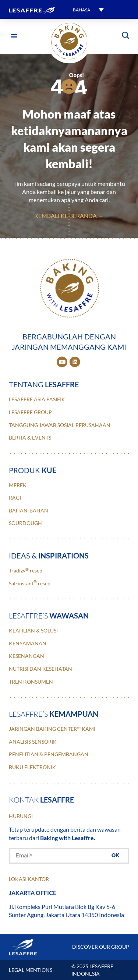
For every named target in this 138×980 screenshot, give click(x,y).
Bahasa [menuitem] (82, 10)
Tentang (44, 384)
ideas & (49, 556)
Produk (33, 470)
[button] (14, 36)
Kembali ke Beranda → (69, 216)
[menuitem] (88, 9)
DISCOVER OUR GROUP (101, 947)
